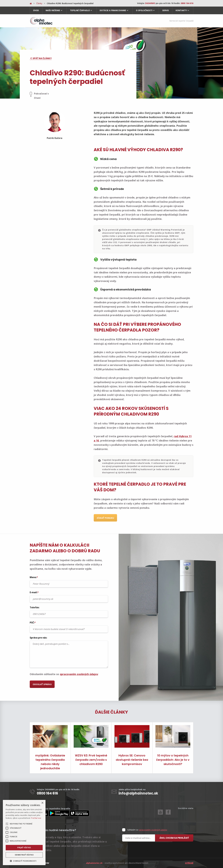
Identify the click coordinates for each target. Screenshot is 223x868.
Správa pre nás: (69, 652)
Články (39, 3)
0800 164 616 (47, 793)
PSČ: (69, 627)
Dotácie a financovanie (113, 10)
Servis (166, 10)
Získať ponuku (105, 518)
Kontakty (181, 10)
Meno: (69, 582)
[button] (24, 861)
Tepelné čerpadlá (80, 10)
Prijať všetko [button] (24, 848)
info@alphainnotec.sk (138, 793)
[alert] (24, 833)
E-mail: (69, 597)
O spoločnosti (144, 10)
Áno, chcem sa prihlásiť (174, 838)
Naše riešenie (53, 10)
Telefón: (69, 612)
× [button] (42, 803)
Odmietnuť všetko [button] (24, 855)
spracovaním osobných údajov (79, 674)
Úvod (36, 10)
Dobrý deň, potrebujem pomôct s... (69, 654)
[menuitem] (36, 10)
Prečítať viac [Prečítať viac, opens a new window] (36, 818)
